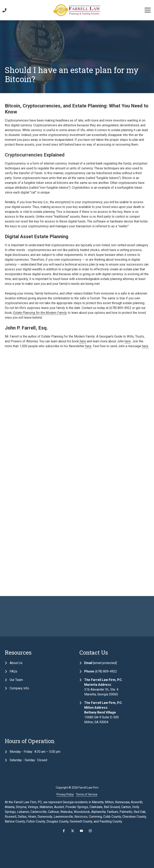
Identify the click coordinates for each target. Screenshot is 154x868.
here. (145, 346)
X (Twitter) (73, 831)
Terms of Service (87, 794)
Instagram (90, 831)
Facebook (64, 831)
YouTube (81, 831)
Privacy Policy (65, 794)
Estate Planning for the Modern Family (40, 313)
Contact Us (10, 10)
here (83, 341)
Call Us (4, 10)
